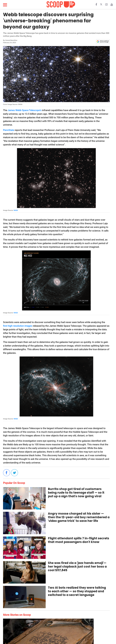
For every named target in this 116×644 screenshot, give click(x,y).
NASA (16, 210)
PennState (9, 130)
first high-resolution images (18, 326)
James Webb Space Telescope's (25, 110)
